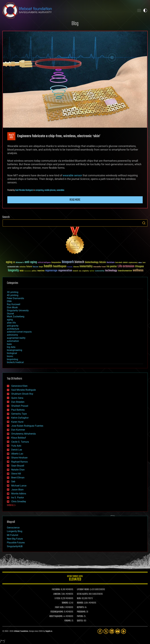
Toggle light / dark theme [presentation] (145, 10)
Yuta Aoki (16, 446)
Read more (75, 200)
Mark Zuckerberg (16, 316)
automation (13, 341)
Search (144, 223)
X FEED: (57, 599)
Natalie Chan (18, 470)
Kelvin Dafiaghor (20, 418)
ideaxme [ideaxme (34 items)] (76, 267)
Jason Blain (17, 490)
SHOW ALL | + (11, 505)
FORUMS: (68, 621)
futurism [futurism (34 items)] (35, 267)
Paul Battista (18, 410)
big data (11, 347)
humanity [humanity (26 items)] (70, 267)
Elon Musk (12, 307)
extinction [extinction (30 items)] (23, 267)
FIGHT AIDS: (59, 607)
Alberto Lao (17, 454)
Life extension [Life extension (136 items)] (126, 266)
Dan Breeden (18, 402)
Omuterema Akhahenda (24, 434)
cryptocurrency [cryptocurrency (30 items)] (133, 263)
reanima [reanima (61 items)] (41, 271)
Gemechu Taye (19, 414)
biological (12, 353)
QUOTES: (80, 621)
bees (9, 344)
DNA (9, 301)
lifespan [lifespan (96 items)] (139, 266)
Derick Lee (17, 450)
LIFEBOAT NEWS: (83, 590)
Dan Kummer (18, 430)
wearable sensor (72, 175)
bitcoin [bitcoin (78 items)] (103, 262)
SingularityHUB (15, 546)
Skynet (10, 314)
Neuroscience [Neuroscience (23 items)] (28, 271)
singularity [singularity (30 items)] (85, 271)
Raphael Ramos (19, 462)
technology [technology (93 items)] (111, 271)
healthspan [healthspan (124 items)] (60, 266)
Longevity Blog (15, 531)
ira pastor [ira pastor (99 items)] (112, 266)
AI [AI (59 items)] (14, 263)
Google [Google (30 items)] (41, 267)
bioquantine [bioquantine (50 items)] (56, 262)
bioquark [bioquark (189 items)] (68, 262)
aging (10, 320)
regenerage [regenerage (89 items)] (51, 271)
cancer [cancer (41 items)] (125, 263)
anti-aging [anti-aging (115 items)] (31, 262)
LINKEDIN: (57, 594)
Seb (13, 482)
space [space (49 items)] (92, 271)
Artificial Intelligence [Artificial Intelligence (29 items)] (44, 263)
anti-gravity (13, 326)
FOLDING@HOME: (57, 612)
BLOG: (79, 599)
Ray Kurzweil (14, 304)
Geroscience (13, 528)
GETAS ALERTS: (83, 594)
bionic (10, 356)
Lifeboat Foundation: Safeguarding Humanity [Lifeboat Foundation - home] (68, 10)
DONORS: (65, 603)
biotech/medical (15, 362)
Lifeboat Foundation (21, 631)
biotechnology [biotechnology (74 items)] (92, 262)
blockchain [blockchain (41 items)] (111, 263)
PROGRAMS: (81, 612)
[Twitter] (106, 631)
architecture (13, 329)
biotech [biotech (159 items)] (79, 262)
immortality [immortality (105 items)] (86, 266)
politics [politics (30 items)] (34, 271)
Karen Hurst (17, 422)
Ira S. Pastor (18, 498)
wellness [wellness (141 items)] (138, 271)
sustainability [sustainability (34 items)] (100, 271)
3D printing (13, 292)
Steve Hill (16, 474)
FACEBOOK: (56, 590)
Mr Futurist (13, 535)
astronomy (12, 335)
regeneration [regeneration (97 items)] (65, 271)
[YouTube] (118, 631)
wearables (60, 190)
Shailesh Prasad (20, 406)
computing (39, 190)
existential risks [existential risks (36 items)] (13, 267)
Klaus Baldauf (19, 438)
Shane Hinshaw (19, 458)
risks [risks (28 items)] (80, 271)
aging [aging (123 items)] (9, 262)
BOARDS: (80, 603)
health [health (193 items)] (48, 266)
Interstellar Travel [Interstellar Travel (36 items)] (100, 267)
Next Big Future (15, 539)
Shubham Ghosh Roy (22, 394)
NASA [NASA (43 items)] (22, 271)
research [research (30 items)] (75, 271)
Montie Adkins (19, 494)
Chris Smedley (19, 501)
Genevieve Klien (19, 386)
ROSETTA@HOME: (56, 616)
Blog (75, 24)
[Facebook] (100, 631)
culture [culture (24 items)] (140, 263)
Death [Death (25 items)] (144, 263)
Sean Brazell (18, 466)
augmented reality (16, 338)
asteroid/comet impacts (19, 332)
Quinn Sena (17, 398)
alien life (11, 323)
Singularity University (18, 310)
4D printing (13, 295)
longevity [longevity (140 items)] (13, 271)
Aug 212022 (11, 136)
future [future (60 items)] (29, 267)
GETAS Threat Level (75, 578)
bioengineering (15, 350)
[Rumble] (123, 631)
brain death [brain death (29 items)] (119, 263)
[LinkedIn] (112, 631)
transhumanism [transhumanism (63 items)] (125, 271)
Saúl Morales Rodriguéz (24, 190)
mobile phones (50, 190)
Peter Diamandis (15, 298)
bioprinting (12, 359)
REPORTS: (81, 607)
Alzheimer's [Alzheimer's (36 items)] (20, 263)
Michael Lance (19, 486)
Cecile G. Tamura (20, 442)
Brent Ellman (18, 478)
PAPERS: (80, 616)
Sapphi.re (49, 631)
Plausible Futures (16, 543)
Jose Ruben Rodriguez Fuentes (27, 426)
